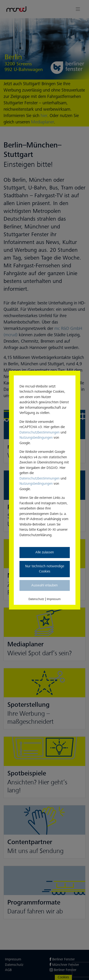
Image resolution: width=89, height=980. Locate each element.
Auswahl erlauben (44, 585)
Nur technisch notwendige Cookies (45, 569)
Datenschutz (36, 599)
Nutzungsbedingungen (36, 438)
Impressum (54, 599)
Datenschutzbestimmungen (40, 432)
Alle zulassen (45, 552)
